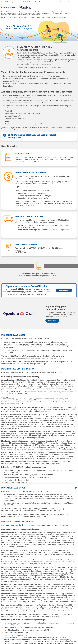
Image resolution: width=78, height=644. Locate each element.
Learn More (52, 321)
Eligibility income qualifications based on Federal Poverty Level (30, 136)
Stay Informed (64, 290)
